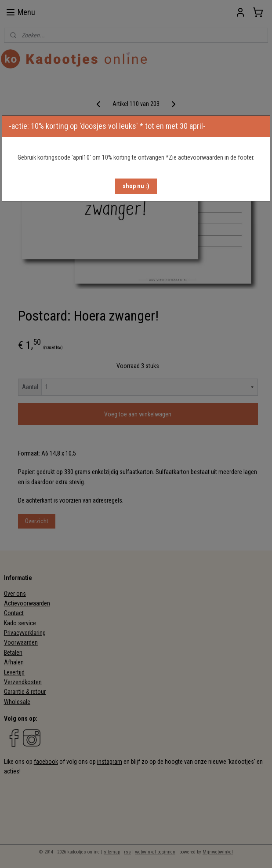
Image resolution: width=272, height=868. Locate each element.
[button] (136, 186)
